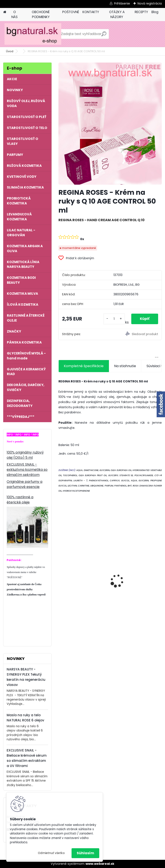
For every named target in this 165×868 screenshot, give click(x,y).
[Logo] (33, 34)
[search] (104, 36)
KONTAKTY (91, 12)
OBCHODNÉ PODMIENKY (41, 14)
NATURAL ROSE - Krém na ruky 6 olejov (82, 572)
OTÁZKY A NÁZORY (117, 14)
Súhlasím (85, 853)
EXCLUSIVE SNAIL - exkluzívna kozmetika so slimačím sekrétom (27, 470)
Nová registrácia (150, 3)
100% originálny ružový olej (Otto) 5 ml (25, 455)
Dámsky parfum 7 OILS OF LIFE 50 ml (136, 574)
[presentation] (61, 573)
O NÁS (15, 14)
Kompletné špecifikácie (84, 366)
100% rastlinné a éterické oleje (20, 500)
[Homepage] (5, 12)
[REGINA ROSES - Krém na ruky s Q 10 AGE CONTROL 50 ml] (110, 124)
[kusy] (114, 319)
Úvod (10, 51)
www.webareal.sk (100, 864)
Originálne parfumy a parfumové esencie (24, 484)
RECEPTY (141, 12)
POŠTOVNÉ (71, 12)
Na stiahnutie (125, 366)
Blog (155, 12)
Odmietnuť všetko (51, 853)
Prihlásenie (122, 3)
